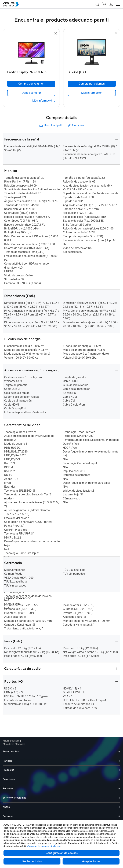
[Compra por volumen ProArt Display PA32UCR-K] (31, 84)
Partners (8, 758)
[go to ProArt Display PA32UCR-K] (31, 52)
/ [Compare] (39, 741)
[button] (97, 4)
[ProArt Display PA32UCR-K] (31, 71)
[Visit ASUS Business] (13, 741)
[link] (31, 93)
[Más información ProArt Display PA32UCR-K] (44, 101)
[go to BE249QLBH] (92, 52)
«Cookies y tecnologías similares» (43, 846)
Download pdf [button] (50, 125)
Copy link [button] (76, 125)
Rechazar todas (32, 861)
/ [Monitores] (28, 741)
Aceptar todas (91, 861)
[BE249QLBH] (92, 71)
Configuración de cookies (62, 853)
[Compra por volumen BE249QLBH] (92, 84)
